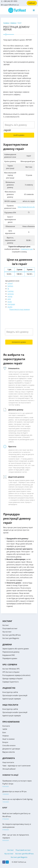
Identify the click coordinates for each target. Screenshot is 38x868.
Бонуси (5, 742)
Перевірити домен (19, 342)
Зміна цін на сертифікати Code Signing (17, 799)
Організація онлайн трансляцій (15, 695)
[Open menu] (34, 10)
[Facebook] (4, 862)
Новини (6, 736)
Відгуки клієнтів (9, 752)
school (10, 283)
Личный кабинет (9, 769)
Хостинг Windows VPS (11, 669)
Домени (13, 23)
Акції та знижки (8, 739)
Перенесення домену (11, 652)
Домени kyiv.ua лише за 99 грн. (15, 791)
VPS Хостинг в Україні (11, 672)
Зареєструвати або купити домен (16, 649)
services (11, 294)
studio (10, 307)
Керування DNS (9, 655)
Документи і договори (11, 749)
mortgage (11, 304)
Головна (6, 23)
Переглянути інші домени (20, 309)
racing (10, 296)
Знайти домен (19, 135)
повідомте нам (27, 249)
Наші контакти (8, 762)
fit (8, 289)
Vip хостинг (7, 632)
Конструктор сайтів (10, 692)
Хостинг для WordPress (12, 635)
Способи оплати (9, 745)
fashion (10, 286)
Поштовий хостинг (10, 628)
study (10, 302)
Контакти (6, 726)
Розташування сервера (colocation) (16, 675)
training (10, 291)
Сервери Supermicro (11, 682)
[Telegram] (7, 862)
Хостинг (6, 625)
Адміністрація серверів (12, 699)
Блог (4, 732)
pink (9, 299)
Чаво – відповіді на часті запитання (16, 766)
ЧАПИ (5, 729)
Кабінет (32, 3)
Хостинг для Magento (11, 638)
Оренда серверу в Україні (12, 679)
